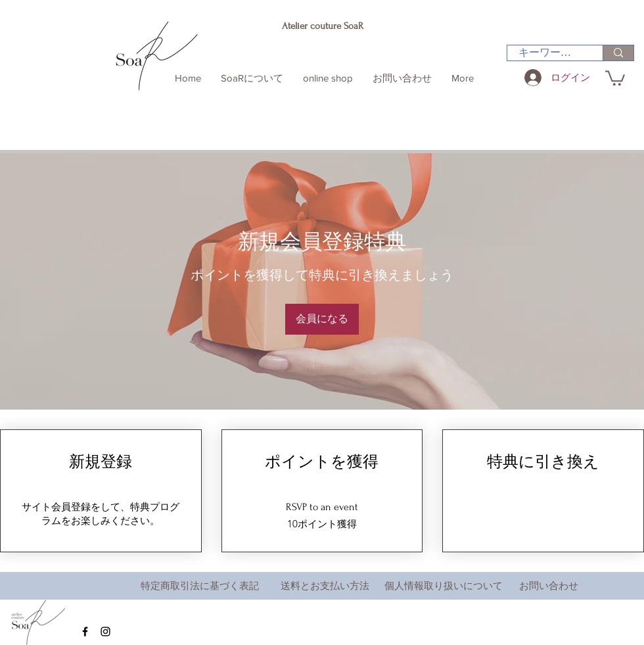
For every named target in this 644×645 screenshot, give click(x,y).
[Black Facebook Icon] (85, 632)
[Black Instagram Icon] (105, 632)
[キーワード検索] (547, 53)
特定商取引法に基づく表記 (200, 585)
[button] (615, 77)
